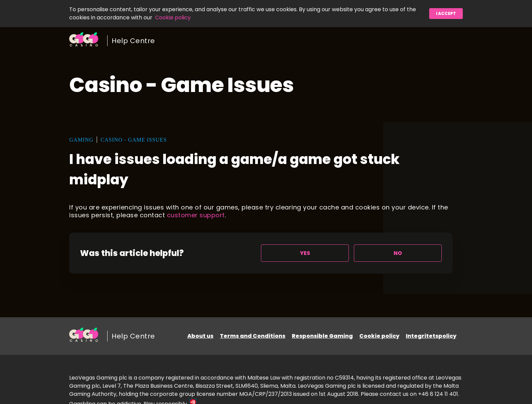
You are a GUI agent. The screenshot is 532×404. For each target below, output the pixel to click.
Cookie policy (173, 17)
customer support (196, 215)
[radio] (305, 253)
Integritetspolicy (431, 336)
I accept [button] (446, 13)
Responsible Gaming (322, 336)
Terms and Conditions (253, 336)
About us (200, 336)
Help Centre (133, 41)
